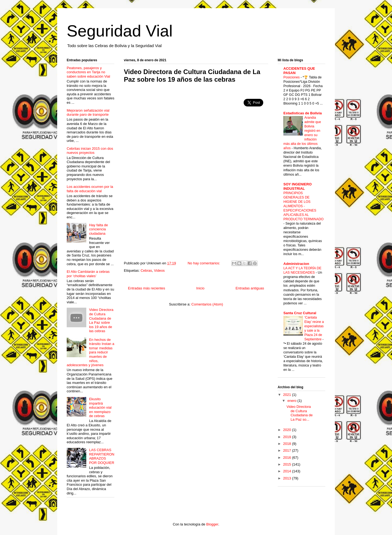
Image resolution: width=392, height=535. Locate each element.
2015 (288, 464)
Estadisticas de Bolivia (303, 113)
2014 (288, 471)
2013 (288, 478)
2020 (288, 430)
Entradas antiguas (250, 288)
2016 (288, 458)
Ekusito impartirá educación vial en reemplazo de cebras (100, 407)
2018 (288, 444)
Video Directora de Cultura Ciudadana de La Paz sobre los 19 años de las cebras (192, 76)
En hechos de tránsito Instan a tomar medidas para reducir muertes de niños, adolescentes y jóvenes (91, 352)
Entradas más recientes (147, 288)
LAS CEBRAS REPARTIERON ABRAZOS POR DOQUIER (102, 456)
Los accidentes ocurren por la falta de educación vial (90, 189)
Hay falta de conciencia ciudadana (98, 229)
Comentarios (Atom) (207, 304)
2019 (288, 437)
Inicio (200, 288)
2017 (288, 450)
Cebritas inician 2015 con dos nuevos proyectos (90, 151)
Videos (160, 270)
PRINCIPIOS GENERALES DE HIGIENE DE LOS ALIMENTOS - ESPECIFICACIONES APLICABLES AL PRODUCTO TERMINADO (304, 206)
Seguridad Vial (120, 31)
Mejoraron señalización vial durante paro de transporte (88, 113)
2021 (288, 395)
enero (293, 401)
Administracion (296, 264)
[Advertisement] (170, 127)
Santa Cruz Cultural (300, 313)
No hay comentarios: (204, 263)
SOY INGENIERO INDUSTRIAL (298, 186)
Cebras (146, 270)
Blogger (212, 524)
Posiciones (292, 77)
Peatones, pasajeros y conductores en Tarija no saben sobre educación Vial (88, 72)
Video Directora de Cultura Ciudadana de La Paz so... (299, 413)
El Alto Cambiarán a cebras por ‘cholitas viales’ (88, 274)
